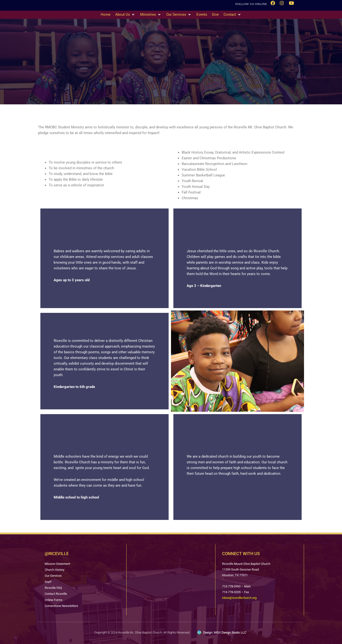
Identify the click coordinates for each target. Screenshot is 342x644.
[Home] (106, 15)
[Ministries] (151, 15)
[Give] (215, 15)
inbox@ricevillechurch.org (239, 596)
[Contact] (233, 15)
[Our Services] (179, 15)
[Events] (202, 15)
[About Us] (125, 15)
